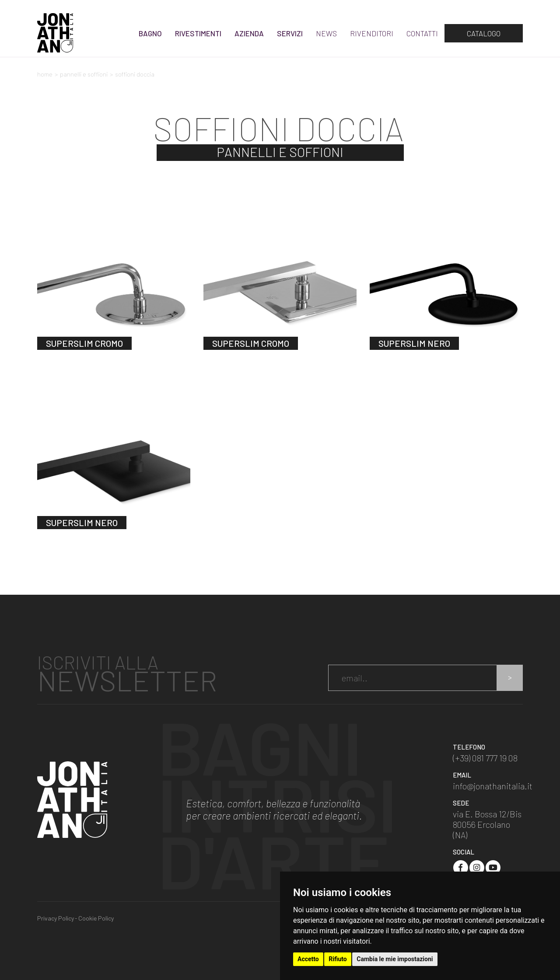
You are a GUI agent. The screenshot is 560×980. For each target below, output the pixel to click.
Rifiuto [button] (338, 959)
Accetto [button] (308, 959)
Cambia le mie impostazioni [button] (395, 959)
